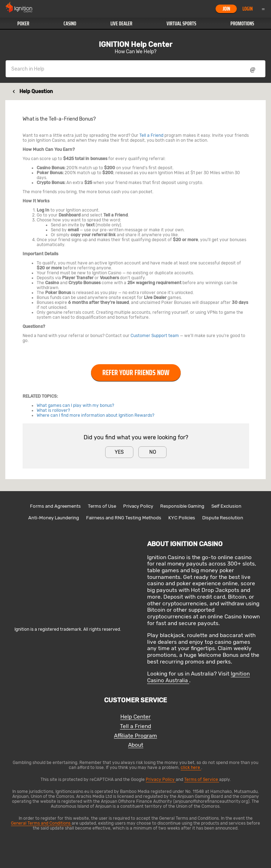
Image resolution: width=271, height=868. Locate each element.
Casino (70, 24)
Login (248, 9)
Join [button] (226, 9)
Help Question (36, 91)
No (153, 452)
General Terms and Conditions (41, 823)
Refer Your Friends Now (136, 373)
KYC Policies (182, 518)
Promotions (242, 24)
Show (253, 69)
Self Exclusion (226, 506)
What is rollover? (53, 410)
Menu (263, 9)
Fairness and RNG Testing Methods (124, 518)
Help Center (135, 717)
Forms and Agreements (55, 506)
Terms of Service (202, 780)
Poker (23, 24)
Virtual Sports (181, 24)
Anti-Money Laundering (54, 518)
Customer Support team (155, 336)
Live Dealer (121, 24)
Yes (119, 452)
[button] (23, 24)
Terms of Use (102, 506)
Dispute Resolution (223, 518)
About (136, 745)
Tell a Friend (151, 135)
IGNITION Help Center (135, 44)
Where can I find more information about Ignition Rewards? (95, 415)
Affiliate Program (135, 736)
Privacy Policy (138, 506)
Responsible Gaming (182, 506)
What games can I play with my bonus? (75, 405)
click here (191, 768)
